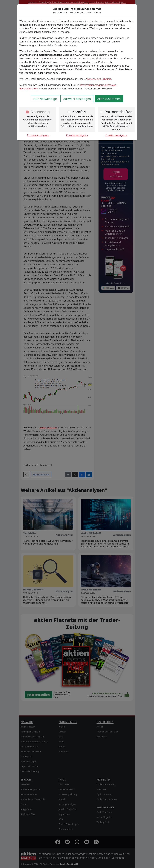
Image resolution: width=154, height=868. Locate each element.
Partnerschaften (119, 112)
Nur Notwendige (45, 99)
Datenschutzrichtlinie (99, 79)
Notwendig (40, 112)
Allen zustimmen (109, 99)
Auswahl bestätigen (77, 99)
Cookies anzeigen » (38, 135)
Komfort (79, 112)
